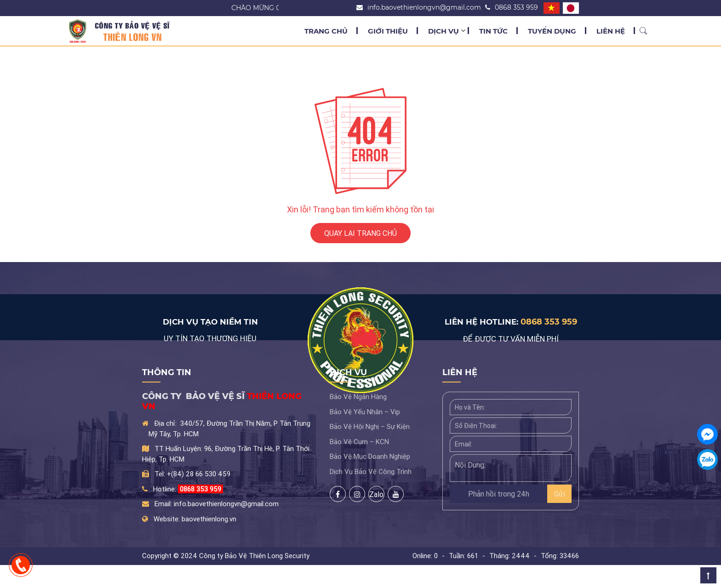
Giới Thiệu (388, 31)
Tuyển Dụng (552, 31)
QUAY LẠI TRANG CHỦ (360, 233)
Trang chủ (326, 31)
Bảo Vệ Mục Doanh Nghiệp (370, 456)
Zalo (376, 494)
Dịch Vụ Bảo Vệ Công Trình (371, 471)
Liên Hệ (611, 31)
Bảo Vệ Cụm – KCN (359, 442)
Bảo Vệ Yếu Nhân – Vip (365, 412)
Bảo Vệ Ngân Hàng (358, 397)
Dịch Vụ (443, 31)
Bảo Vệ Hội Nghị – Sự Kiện (370, 426)
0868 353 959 (549, 322)
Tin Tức (493, 31)
